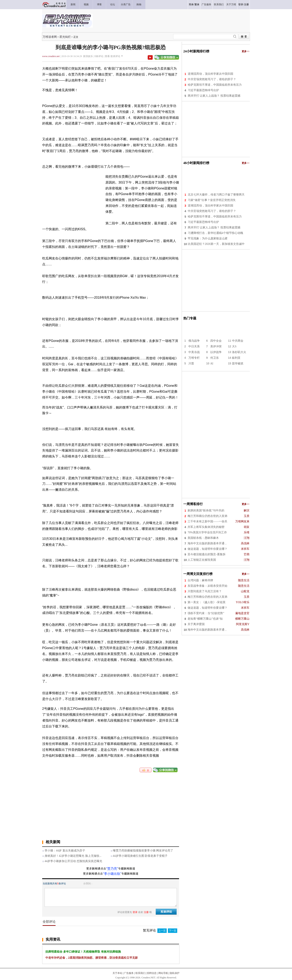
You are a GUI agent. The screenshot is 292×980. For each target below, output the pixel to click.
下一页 (173, 931)
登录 (241, 4)
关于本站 (117, 973)
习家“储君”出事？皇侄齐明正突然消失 (212, 200)
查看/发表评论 (112, 56)
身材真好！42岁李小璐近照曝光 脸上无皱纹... (73, 856)
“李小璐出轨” (112, 874)
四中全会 (216, 341)
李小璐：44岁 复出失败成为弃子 (65, 851)
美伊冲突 (216, 346)
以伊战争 (216, 352)
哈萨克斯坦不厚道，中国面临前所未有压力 (215, 85)
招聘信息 (152, 973)
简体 (191, 4)
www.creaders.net (51, 56)
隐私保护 (175, 973)
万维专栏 (194, 358)
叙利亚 (236, 358)
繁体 (197, 4)
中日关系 (194, 346)
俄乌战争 (194, 341)
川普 (191, 364)
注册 (246, 4)
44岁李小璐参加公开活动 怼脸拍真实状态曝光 (73, 861)
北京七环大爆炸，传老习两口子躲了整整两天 (216, 195)
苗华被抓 (238, 364)
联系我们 (140, 973)
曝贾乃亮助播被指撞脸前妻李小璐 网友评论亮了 (143, 851)
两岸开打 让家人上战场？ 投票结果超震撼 (214, 96)
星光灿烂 (65, 37)
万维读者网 (50, 37)
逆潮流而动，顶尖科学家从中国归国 (210, 74)
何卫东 (215, 358)
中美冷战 (194, 352)
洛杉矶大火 (239, 352)
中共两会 (238, 341)
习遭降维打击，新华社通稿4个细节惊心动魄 (215, 233)
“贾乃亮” (112, 869)
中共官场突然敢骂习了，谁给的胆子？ (212, 79)
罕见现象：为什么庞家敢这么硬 (208, 238)
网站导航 (163, 973)
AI (212, 364)
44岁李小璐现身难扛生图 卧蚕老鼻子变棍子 (140, 856)
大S (234, 346)
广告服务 (129, 973)
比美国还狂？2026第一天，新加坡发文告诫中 (216, 244)
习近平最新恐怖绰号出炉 (203, 90)
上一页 (162, 931)
